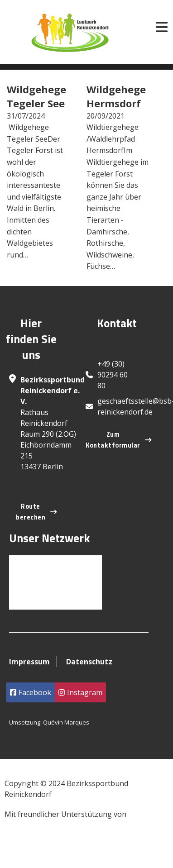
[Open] (162, 27)
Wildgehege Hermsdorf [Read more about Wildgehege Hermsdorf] (116, 96)
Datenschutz (89, 662)
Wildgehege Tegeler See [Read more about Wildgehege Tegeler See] (36, 96)
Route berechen (36, 512)
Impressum (29, 662)
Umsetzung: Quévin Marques (49, 722)
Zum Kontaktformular (119, 440)
